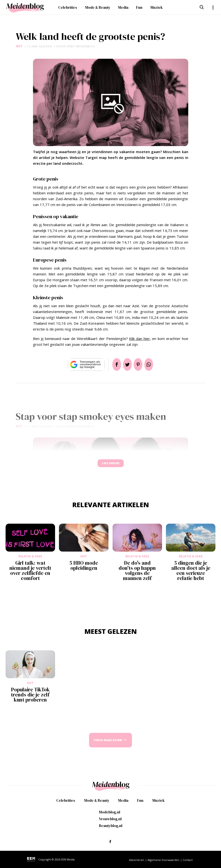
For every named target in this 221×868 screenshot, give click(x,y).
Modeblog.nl (110, 812)
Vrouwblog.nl (110, 819)
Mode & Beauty (98, 7)
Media (123, 7)
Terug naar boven (108, 745)
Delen (111, 364)
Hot (19, 46)
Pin (140, 364)
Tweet (125, 364)
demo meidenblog (81, 46)
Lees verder (111, 466)
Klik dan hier (139, 339)
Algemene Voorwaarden (163, 860)
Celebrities (68, 7)
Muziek (157, 7)
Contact (188, 860)
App (155, 364)
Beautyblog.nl (111, 826)
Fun (139, 7)
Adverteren (137, 860)
